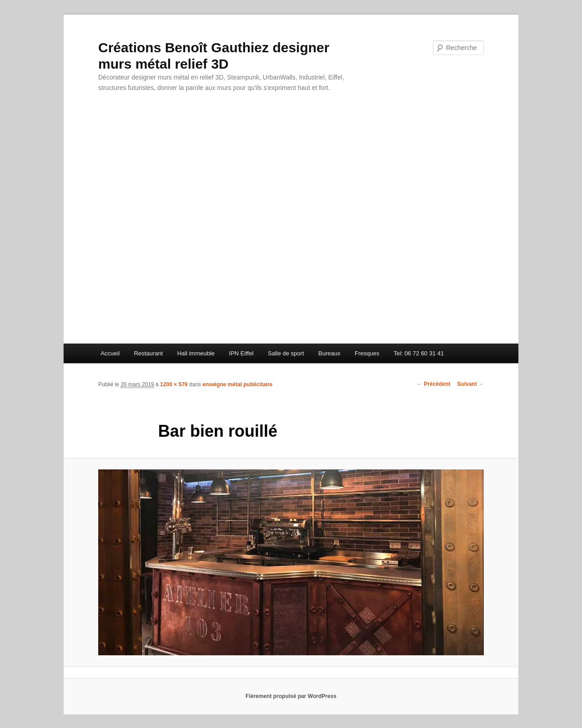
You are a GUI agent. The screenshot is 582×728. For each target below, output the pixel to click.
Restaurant (149, 353)
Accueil (110, 353)
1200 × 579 (174, 384)
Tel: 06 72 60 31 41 (419, 353)
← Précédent (434, 384)
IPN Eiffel (241, 353)
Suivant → (470, 384)
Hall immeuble (196, 353)
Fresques (367, 353)
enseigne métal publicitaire (237, 384)
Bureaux (329, 353)
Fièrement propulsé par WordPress (291, 696)
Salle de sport (286, 353)
